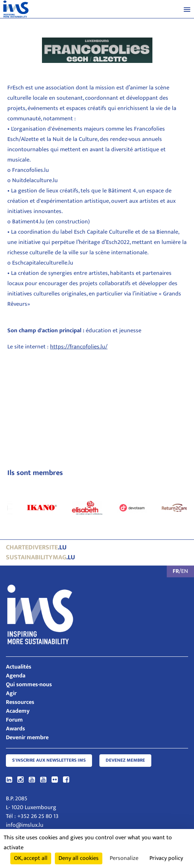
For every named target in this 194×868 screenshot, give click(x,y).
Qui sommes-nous (29, 685)
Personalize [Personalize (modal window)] (124, 858)
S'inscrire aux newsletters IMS (49, 760)
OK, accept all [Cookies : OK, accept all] (31, 858)
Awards (15, 729)
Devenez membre (125, 760)
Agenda (16, 676)
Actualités (19, 667)
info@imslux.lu (25, 825)
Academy (18, 711)
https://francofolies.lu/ (79, 347)
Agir (11, 693)
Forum (14, 720)
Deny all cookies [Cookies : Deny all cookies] (79, 858)
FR (176, 571)
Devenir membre (27, 738)
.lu (36, 548)
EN (185, 571)
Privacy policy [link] (166, 858)
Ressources (20, 702)
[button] (187, 9)
